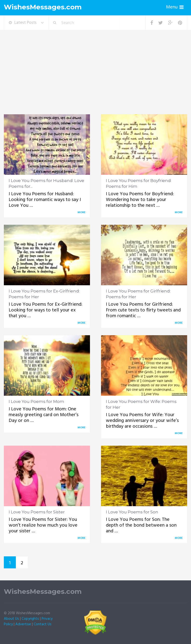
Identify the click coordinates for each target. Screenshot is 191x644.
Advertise (23, 624)
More (82, 213)
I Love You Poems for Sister (37, 512)
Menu (172, 7)
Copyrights (30, 619)
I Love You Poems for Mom (36, 401)
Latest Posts (23, 23)
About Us (11, 619)
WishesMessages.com (43, 7)
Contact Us (43, 624)
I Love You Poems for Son (132, 512)
